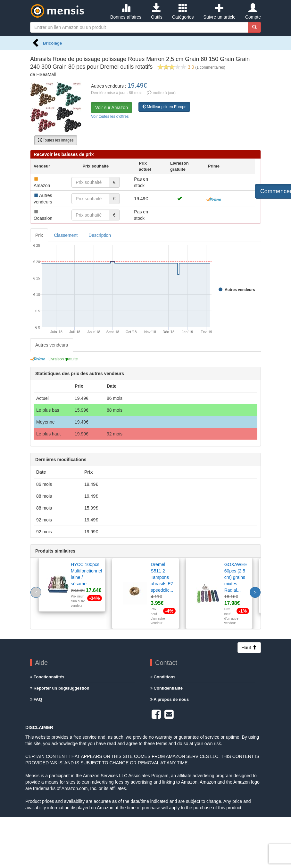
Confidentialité (166, 688)
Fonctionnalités (47, 677)
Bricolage (52, 43)
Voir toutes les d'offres (110, 116)
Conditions (163, 677)
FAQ (36, 699)
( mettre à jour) (161, 93)
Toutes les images (56, 140)
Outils (157, 12)
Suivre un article (220, 12)
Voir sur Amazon (112, 107)
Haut (249, 648)
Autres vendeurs (52, 345)
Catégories (183, 12)
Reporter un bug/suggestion (60, 688)
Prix (39, 235)
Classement (66, 235)
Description (100, 235)
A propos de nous (170, 699)
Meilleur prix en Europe (164, 107)
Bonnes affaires (126, 12)
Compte (253, 12)
